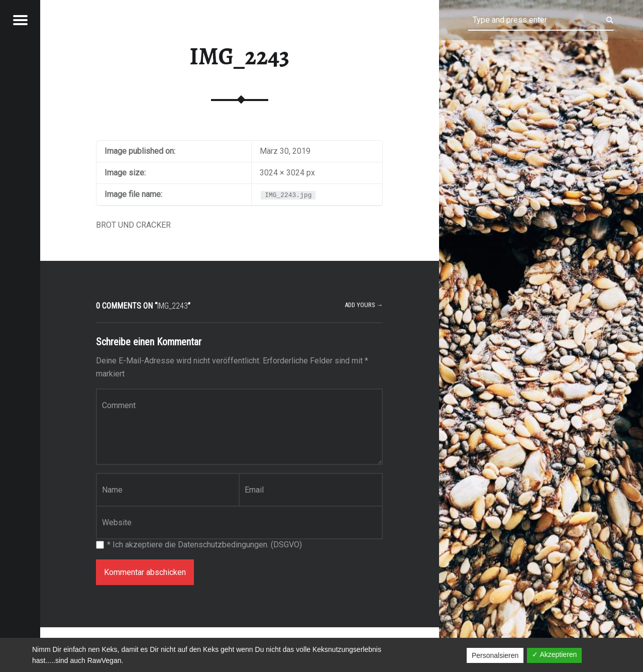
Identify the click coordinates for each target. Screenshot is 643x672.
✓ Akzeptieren (554, 654)
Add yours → (364, 305)
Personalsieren (495, 655)
